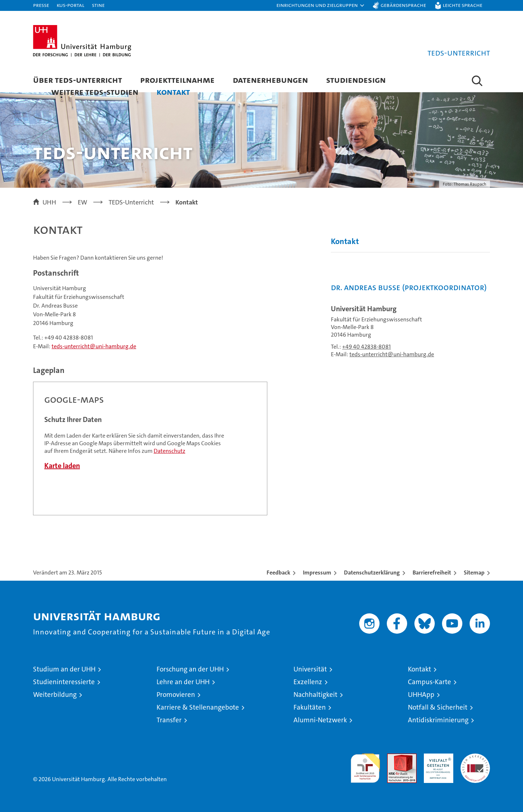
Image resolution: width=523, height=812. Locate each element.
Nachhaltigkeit (315, 695)
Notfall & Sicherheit (438, 707)
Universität (310, 669)
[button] (321, 5)
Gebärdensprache (403, 5)
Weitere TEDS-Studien (95, 92)
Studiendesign (356, 80)
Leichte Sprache (463, 5)
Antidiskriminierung (438, 720)
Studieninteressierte (64, 682)
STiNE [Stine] (98, 5)
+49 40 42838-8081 (366, 347)
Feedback (278, 573)
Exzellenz (308, 682)
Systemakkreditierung (475, 757)
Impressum (317, 573)
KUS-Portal (70, 5)
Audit (394, 757)
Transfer (169, 720)
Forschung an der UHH (190, 669)
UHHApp (421, 695)
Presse (41, 5)
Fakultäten (310, 707)
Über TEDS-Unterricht (78, 80)
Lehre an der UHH (183, 682)
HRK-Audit (437, 757)
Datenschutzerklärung (372, 573)
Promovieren (176, 695)
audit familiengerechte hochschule (365, 765)
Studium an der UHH (64, 669)
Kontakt (173, 92)
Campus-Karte (429, 682)
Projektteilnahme (177, 80)
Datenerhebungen (270, 80)
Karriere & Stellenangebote (198, 707)
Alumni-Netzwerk (320, 720)
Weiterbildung (55, 695)
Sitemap (474, 573)
